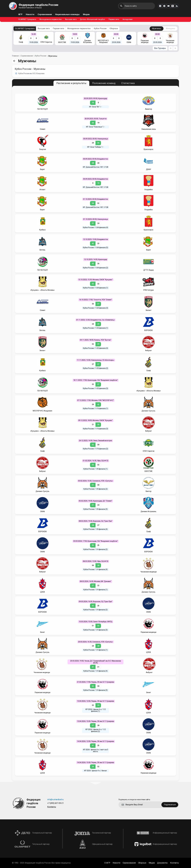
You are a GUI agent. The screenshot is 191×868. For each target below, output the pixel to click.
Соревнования (45, 14)
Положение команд (104, 83)
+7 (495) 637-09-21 (55, 803)
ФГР (20, 14)
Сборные (114, 29)
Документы (162, 863)
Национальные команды (67, 14)
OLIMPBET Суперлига (27, 19)
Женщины (170, 29)
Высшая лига (71, 19)
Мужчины (157, 29)
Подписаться (170, 805)
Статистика (128, 83)
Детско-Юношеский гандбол (93, 19)
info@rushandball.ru (55, 800)
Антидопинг (128, 19)
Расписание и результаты (71, 83)
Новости (30, 14)
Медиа (86, 14)
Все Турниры (160, 48)
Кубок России (100, 29)
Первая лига (114, 19)
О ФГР (107, 863)
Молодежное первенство (51, 19)
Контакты (52, 807)
